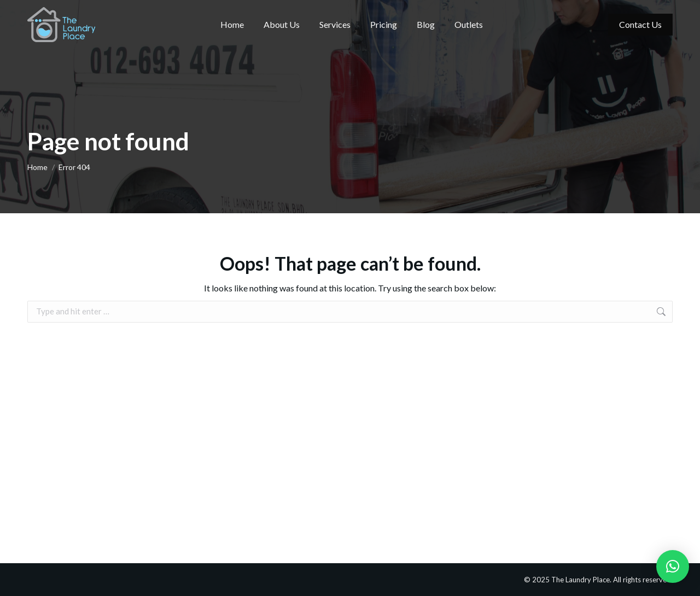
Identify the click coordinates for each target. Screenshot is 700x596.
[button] (673, 566)
